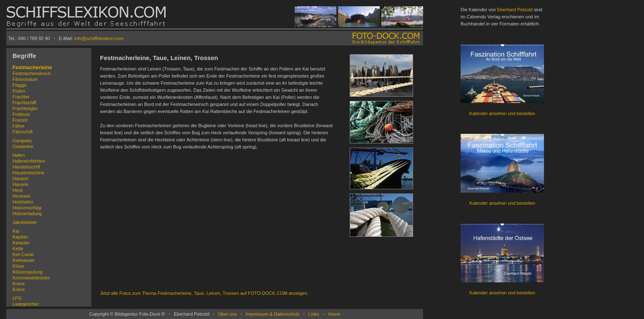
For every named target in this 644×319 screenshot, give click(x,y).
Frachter (21, 97)
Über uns (227, 314)
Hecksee (21, 196)
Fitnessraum (25, 79)
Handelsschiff (26, 167)
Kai (16, 231)
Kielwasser (24, 260)
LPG (17, 298)
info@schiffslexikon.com (99, 38)
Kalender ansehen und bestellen (502, 113)
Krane (19, 284)
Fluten (19, 91)
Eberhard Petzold (515, 10)
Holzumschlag (27, 208)
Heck (18, 190)
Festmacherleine (32, 68)
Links (314, 314)
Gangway (22, 141)
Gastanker (23, 146)
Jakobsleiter (25, 222)
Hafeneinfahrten (29, 161)
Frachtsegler (25, 108)
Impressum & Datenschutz (272, 314)
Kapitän (20, 237)
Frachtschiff (24, 103)
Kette (18, 249)
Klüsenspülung (28, 272)
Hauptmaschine (28, 173)
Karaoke (21, 243)
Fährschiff (23, 132)
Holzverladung (27, 214)
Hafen (19, 155)
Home (334, 314)
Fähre (19, 126)
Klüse (18, 266)
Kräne (19, 289)
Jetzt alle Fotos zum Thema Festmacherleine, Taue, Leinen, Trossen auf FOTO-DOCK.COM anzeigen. (204, 293)
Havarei (20, 178)
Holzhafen (23, 202)
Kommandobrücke (31, 278)
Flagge (20, 85)
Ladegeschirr (26, 304)
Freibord (21, 114)
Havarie (20, 184)
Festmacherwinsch (32, 73)
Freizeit (20, 120)
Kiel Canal (23, 254)
